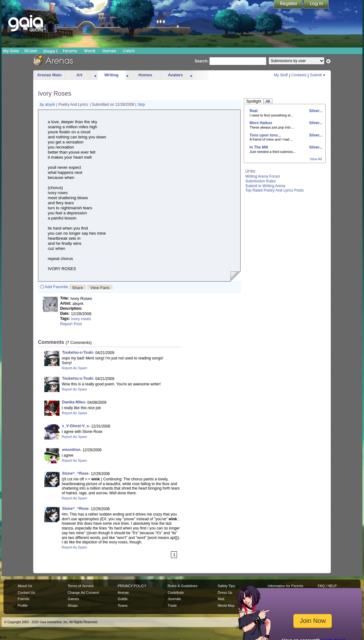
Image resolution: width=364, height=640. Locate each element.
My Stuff (281, 75)
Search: (202, 61)
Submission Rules (260, 181)
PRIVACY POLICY (132, 586)
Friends (24, 599)
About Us (25, 586)
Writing (112, 75)
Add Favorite (56, 287)
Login (316, 5)
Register (289, 5)
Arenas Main (49, 75)
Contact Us (26, 592)
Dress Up (225, 592)
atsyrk (50, 105)
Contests (299, 75)
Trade (172, 605)
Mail (221, 599)
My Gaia (11, 51)
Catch (129, 51)
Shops (50, 51)
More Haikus (261, 123)
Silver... (315, 111)
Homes (145, 75)
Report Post (71, 324)
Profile (23, 605)
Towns (123, 605)
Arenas (123, 592)
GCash (31, 51)
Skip (141, 105)
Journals (174, 599)
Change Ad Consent (83, 592)
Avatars (175, 75)
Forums (70, 51)
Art (80, 75)
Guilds (123, 599)
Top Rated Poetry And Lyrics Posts (274, 190)
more (95, 75)
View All (316, 159)
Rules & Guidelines (183, 586)
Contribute (176, 592)
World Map (226, 605)
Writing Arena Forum (263, 176)
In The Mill (259, 147)
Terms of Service (81, 586)
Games (109, 51)
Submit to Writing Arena (265, 186)
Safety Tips (226, 586)
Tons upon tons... (265, 135)
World (90, 51)
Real (254, 111)
